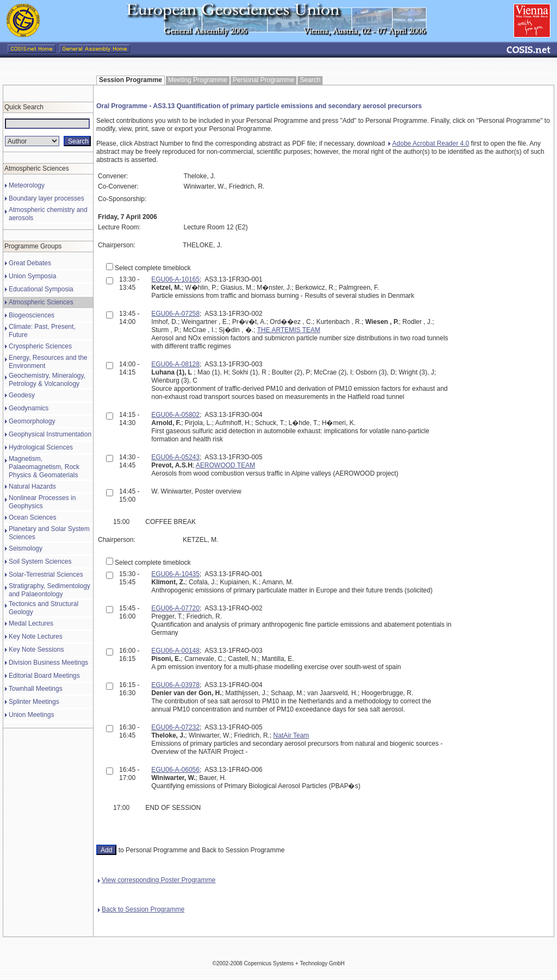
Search (310, 80)
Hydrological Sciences (41, 447)
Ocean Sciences (32, 517)
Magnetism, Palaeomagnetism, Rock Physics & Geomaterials (44, 467)
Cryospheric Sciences (40, 346)
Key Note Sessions (36, 650)
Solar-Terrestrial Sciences (46, 575)
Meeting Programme (198, 80)
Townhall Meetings (36, 689)
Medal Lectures (31, 623)
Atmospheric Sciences (41, 302)
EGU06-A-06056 (175, 770)
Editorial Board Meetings (44, 676)
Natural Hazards (32, 486)
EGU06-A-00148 (175, 651)
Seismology (26, 548)
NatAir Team (291, 735)
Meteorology (27, 185)
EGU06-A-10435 (175, 574)
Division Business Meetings (48, 663)
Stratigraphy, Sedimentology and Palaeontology (49, 590)
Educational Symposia (41, 289)
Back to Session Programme (141, 909)
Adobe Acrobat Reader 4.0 (429, 143)
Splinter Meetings (34, 702)
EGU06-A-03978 (175, 685)
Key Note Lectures (36, 636)
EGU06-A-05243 (175, 457)
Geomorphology (32, 421)
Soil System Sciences (40, 561)
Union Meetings (31, 715)
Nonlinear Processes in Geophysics (42, 502)
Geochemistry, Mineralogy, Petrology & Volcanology (47, 380)
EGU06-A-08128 (175, 364)
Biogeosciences (32, 315)
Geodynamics (29, 408)
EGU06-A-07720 (175, 608)
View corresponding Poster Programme (157, 880)
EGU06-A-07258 (175, 314)
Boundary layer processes (47, 198)
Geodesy (22, 395)
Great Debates (30, 263)
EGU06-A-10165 (175, 279)
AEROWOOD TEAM (225, 465)
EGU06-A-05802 (175, 415)
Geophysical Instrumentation (50, 434)
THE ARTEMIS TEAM (289, 330)
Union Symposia (32, 276)
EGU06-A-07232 (175, 727)
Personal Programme (264, 80)
